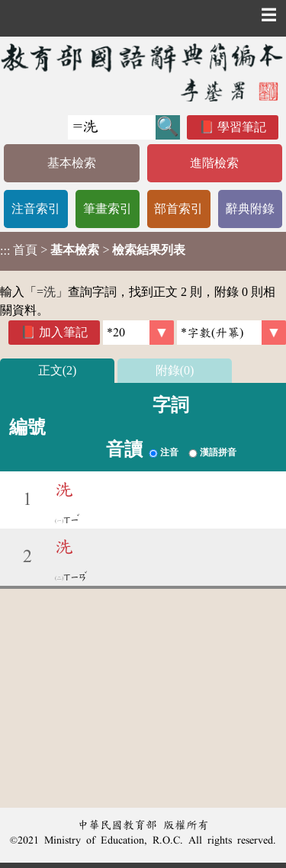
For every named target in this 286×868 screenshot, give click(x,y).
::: (5, 251)
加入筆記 (63, 332)
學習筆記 (242, 127)
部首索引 (178, 209)
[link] (231, 333)
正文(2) (58, 370)
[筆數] (138, 333)
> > (93, 250)
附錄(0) (175, 370)
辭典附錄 (250, 209)
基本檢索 (72, 163)
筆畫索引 (108, 209)
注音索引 (36, 209)
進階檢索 (214, 163)
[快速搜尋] (112, 127)
